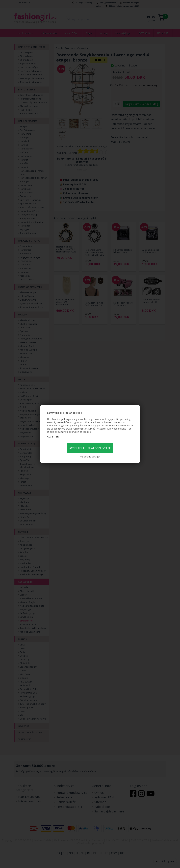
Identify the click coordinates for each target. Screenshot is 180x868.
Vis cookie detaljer (90, 457)
